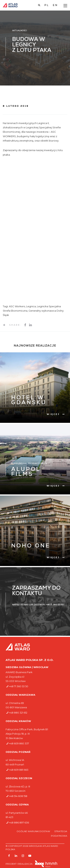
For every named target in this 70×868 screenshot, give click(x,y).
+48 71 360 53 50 (19, 686)
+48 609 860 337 (19, 743)
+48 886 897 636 (19, 823)
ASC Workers (17, 306)
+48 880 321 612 (18, 713)
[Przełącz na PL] (47, 5)
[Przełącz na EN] (55, 5)
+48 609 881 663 (19, 770)
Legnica (31, 306)
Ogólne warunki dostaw (34, 831)
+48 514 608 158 (18, 796)
